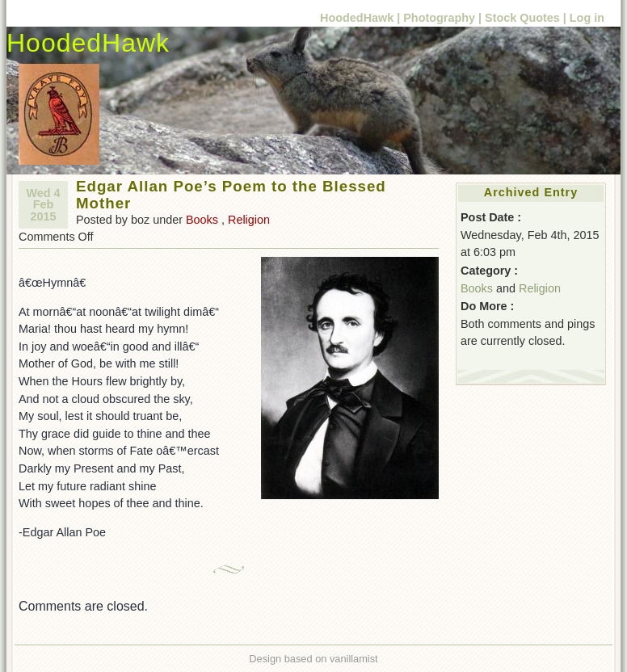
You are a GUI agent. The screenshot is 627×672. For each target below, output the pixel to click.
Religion (249, 220)
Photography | (442, 18)
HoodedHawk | (360, 18)
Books (202, 220)
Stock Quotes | (527, 18)
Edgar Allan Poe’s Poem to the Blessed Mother (231, 195)
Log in (587, 18)
